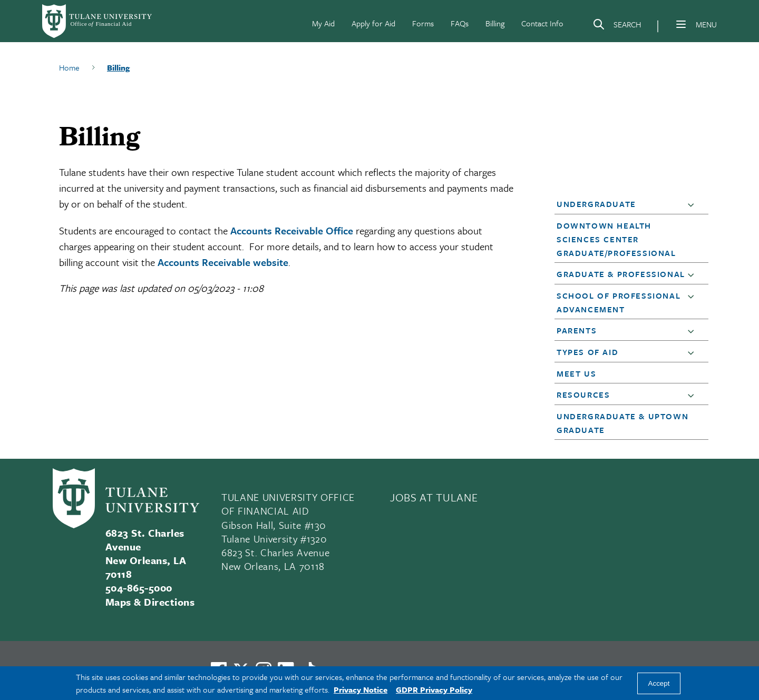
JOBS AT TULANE (434, 497)
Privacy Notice (361, 689)
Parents (577, 330)
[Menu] (681, 24)
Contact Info (542, 23)
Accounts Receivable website (223, 262)
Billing (495, 23)
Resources (583, 395)
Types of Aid (587, 352)
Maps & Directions (150, 602)
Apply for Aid (373, 23)
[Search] (617, 26)
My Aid (323, 23)
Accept (659, 683)
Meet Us (576, 373)
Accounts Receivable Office (292, 230)
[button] (693, 204)
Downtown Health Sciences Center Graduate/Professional (616, 239)
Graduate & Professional (621, 274)
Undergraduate (596, 204)
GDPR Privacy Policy (434, 689)
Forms (423, 23)
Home (69, 67)
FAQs (460, 23)
